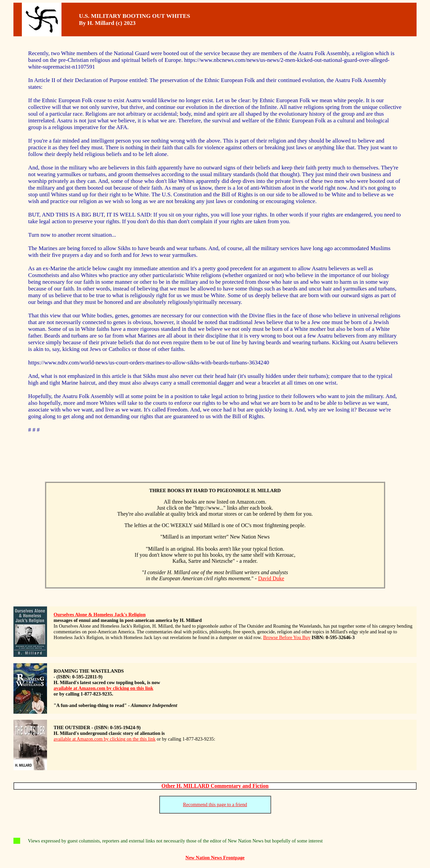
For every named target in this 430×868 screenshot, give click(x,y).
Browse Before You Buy (287, 637)
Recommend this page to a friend (215, 804)
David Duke (271, 578)
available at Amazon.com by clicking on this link (104, 688)
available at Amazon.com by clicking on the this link (105, 739)
